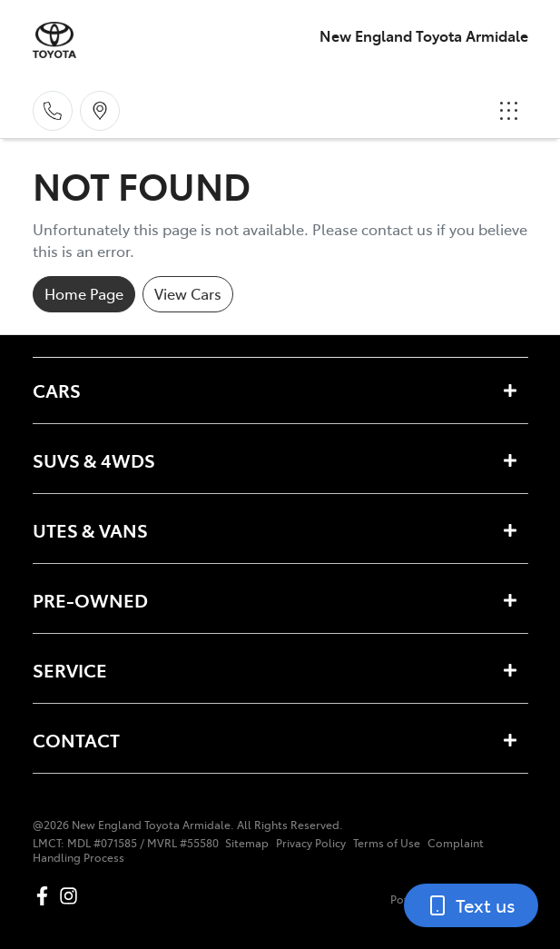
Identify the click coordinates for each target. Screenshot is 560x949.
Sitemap (247, 843)
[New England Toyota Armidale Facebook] (46, 896)
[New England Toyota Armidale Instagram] (72, 896)
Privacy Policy (311, 843)
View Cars (188, 293)
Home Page (84, 293)
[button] (509, 111)
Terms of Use (387, 843)
